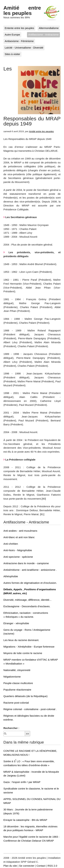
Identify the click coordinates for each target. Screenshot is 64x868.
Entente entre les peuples (19, 28)
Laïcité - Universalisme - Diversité (24, 48)
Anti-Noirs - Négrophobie (18, 550)
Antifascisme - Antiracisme (44, 35)
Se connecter (27, 866)
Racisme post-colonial (16, 703)
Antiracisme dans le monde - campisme (26, 563)
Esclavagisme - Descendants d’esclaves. (27, 606)
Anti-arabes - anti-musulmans (20, 531)
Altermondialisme (49, 28)
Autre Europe (12, 35)
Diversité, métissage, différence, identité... (27, 600)
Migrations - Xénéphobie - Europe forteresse (29, 647)
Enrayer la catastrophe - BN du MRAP (25, 820)
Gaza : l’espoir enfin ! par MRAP (22, 782)
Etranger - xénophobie (16, 623)
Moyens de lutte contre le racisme (23, 653)
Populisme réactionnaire (17, 690)
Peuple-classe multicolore (18, 683)
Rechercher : (11, 728)
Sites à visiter (12, 54)
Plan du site (10, 866)
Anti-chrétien (11, 544)
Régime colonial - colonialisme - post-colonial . (30, 709)
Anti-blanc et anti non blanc (19, 537)
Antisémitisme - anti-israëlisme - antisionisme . (30, 570)
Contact (41, 866)
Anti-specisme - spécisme (18, 557)
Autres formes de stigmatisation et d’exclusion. (30, 583)
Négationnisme (12, 677)
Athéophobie (11, 576)
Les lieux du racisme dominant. (21, 640)
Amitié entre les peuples (22, 10)
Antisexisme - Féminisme (19, 41)
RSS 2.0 (52, 866)
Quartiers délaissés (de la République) (25, 696)
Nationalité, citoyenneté (17, 670)
